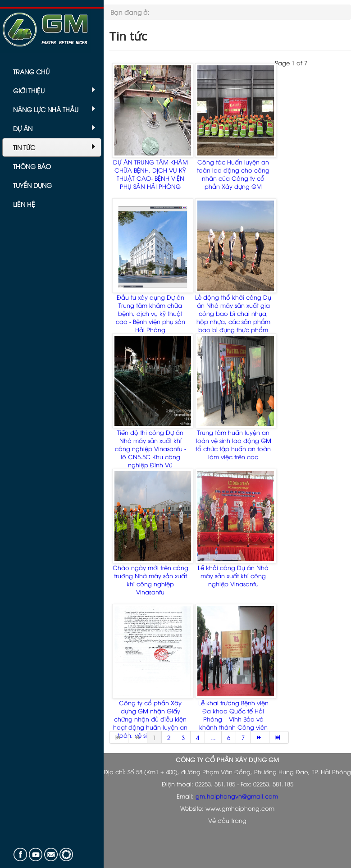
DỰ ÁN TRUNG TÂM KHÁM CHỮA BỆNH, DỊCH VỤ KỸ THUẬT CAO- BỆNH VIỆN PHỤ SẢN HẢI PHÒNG (150, 174)
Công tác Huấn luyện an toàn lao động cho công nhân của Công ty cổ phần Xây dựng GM (233, 174)
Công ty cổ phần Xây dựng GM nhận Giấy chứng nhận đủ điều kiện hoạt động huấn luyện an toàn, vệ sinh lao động (150, 719)
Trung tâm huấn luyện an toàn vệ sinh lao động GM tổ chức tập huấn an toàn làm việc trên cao (233, 444)
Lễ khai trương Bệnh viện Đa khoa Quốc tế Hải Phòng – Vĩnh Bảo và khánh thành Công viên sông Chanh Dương (233, 719)
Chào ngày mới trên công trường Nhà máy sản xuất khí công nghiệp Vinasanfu (150, 580)
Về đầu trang (227, 820)
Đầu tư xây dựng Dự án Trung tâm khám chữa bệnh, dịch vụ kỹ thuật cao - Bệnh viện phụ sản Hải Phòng (150, 313)
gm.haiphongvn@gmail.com (237, 796)
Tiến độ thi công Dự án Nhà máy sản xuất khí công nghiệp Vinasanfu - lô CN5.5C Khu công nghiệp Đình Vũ (150, 448)
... (213, 737)
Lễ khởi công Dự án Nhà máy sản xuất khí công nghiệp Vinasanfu (233, 576)
